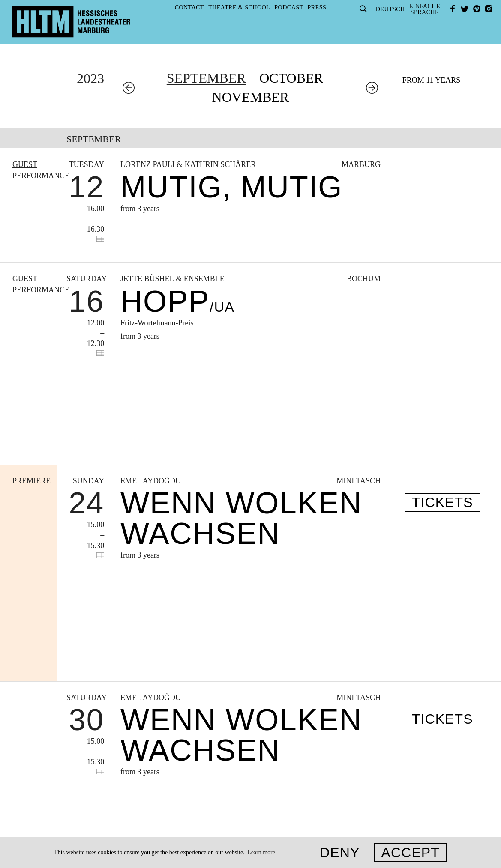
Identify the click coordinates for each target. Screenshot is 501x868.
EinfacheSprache (425, 9)
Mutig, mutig (231, 187)
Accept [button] (410, 853)
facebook (453, 9)
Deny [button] (340, 853)
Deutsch (390, 9)
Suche (363, 9)
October (291, 78)
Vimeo (477, 9)
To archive (160, 622)
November (251, 97)
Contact (190, 7)
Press (317, 7)
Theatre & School (239, 7)
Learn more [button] (261, 852)
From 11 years (432, 80)
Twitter (465, 9)
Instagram (489, 9)
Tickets (442, 414)
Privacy (93, 770)
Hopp (177, 301)
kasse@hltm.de (386, 755)
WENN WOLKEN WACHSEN (241, 430)
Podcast (289, 7)
